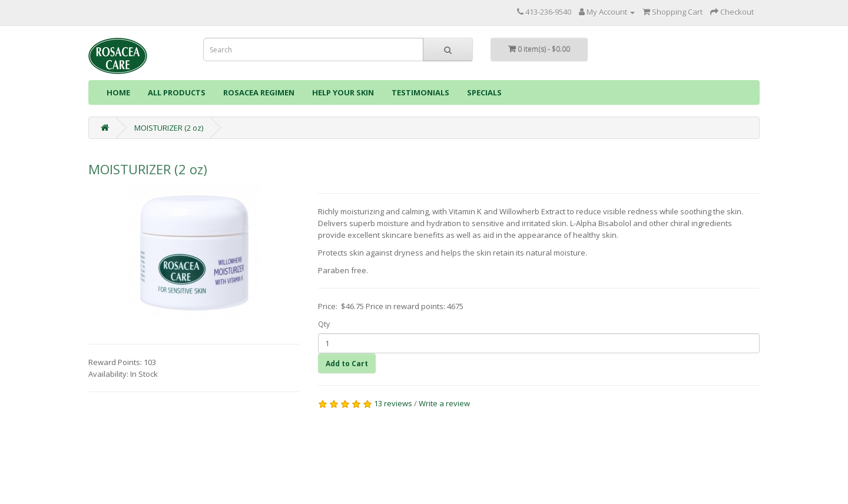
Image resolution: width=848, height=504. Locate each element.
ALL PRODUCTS (177, 92)
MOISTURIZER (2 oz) (169, 128)
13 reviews (393, 403)
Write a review (444, 403)
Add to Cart (347, 364)
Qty (324, 324)
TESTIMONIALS (420, 92)
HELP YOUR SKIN (343, 92)
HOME (118, 92)
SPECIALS (484, 92)
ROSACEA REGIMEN (259, 92)
